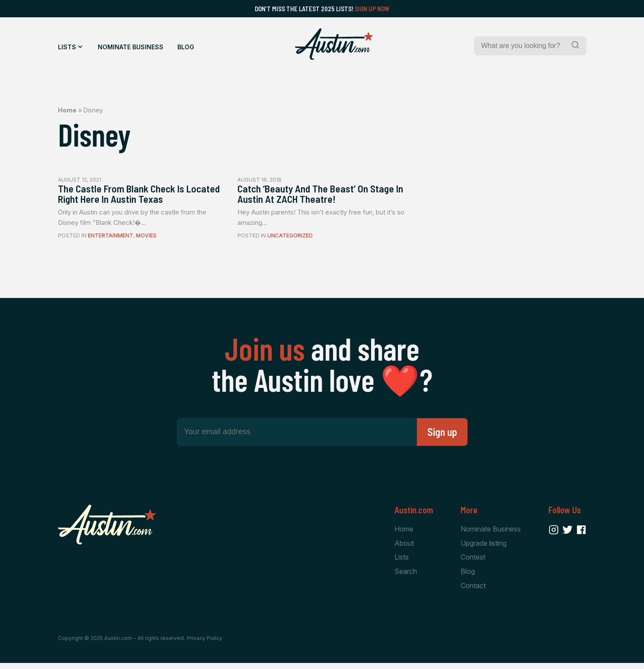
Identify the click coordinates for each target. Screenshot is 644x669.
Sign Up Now (372, 9)
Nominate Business (131, 47)
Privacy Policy (205, 644)
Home (67, 110)
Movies (146, 239)
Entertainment (111, 239)
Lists (67, 47)
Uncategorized (290, 239)
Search (406, 576)
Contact (473, 591)
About (404, 547)
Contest (473, 562)
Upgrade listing (484, 547)
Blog (186, 47)
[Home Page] (334, 44)
